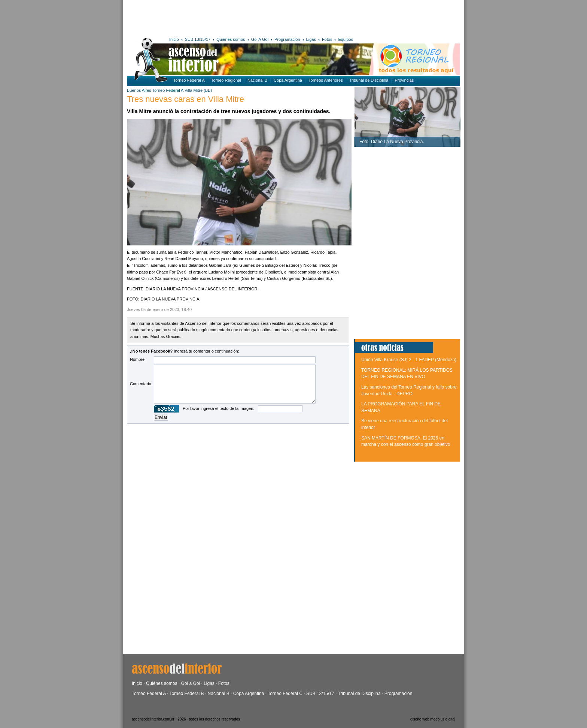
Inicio (174, 39)
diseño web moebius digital (433, 719)
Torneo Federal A (189, 80)
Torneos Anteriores (326, 80)
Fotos (327, 39)
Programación (287, 39)
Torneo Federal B (187, 694)
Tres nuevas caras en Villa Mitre (185, 99)
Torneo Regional (226, 80)
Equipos (346, 39)
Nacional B (257, 80)
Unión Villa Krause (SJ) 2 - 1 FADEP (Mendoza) (409, 360)
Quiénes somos (231, 39)
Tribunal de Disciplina (369, 80)
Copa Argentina (288, 80)
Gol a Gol (190, 683)
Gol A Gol (260, 39)
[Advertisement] (236, 17)
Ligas (311, 39)
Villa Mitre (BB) (198, 90)
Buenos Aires (139, 90)
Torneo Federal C (285, 694)
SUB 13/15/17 (198, 39)
